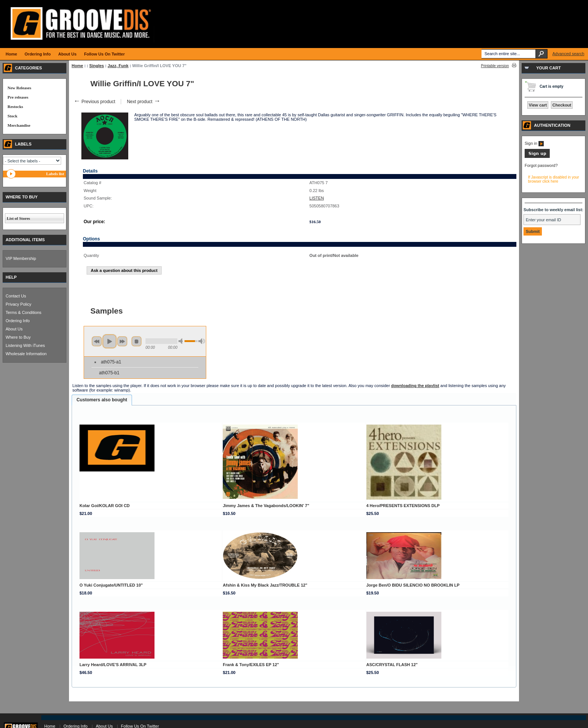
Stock (12, 116)
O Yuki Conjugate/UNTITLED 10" (111, 585)
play (109, 341)
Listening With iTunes (25, 345)
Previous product (94, 102)
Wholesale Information (26, 354)
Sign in (534, 143)
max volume (202, 341)
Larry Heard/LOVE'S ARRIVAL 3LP (113, 665)
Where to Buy (18, 337)
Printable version (495, 66)
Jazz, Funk (118, 66)
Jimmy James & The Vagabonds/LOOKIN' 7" (266, 506)
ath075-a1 (111, 362)
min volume (182, 341)
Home (77, 66)
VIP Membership (21, 258)
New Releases (19, 88)
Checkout (562, 105)
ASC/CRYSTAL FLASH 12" (392, 665)
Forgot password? (541, 165)
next (122, 341)
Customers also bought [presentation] (102, 400)
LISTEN (317, 198)
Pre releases (18, 97)
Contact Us (16, 296)
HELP (11, 277)
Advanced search (568, 54)
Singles (97, 66)
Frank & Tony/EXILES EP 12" (251, 665)
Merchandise (19, 125)
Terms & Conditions (23, 312)
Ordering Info (18, 321)
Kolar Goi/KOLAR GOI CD (105, 506)
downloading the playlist (415, 386)
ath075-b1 (109, 373)
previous (97, 341)
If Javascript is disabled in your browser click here (553, 179)
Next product (143, 102)
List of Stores (18, 218)
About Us (14, 329)
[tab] (102, 400)
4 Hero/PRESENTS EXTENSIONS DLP (403, 506)
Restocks (15, 107)
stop (136, 341)
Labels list (55, 174)
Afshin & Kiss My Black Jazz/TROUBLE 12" (265, 585)
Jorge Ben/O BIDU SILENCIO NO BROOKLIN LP (413, 585)
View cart (538, 105)
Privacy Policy (18, 304)
